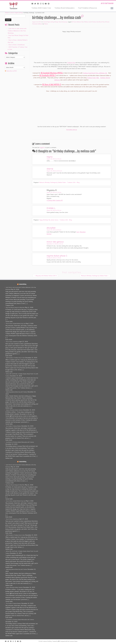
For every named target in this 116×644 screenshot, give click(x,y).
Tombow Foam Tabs (93, 78)
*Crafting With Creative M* (55, 200)
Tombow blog (71, 63)
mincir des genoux (55, 242)
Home (7, 13)
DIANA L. (51, 208)
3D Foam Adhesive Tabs (78, 22)
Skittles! (49, 234)
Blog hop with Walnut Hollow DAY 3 (45, 276)
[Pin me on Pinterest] (49, 4)
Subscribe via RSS (12, 71)
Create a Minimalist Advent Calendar (14, 410)
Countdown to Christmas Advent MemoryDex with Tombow (20, 442)
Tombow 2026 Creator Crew (41, 8)
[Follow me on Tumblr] (44, 4)
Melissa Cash (88, 22)
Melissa (46, 24)
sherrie (50, 169)
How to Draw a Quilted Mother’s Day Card (16, 324)
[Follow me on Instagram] (41, 4)
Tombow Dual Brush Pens (98, 22)
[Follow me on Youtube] (46, 4)
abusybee (51, 228)
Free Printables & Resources (88, 8)
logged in (42, 147)
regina (50, 157)
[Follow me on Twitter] (36, 4)
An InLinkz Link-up (72, 130)
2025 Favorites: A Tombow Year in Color (15, 358)
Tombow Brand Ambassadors (65, 8)
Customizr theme (73, 641)
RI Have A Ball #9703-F (52, 84)
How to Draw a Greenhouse (16, 45)
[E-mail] (33, 4)
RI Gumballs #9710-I (48, 75)
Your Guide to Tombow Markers (13, 426)
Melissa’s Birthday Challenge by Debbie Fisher (95, 276)
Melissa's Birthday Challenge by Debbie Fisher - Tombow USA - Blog (59, 182)
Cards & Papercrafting (16, 13)
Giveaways (65, 22)
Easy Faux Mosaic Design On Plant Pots (15, 308)
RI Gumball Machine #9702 (52, 73)
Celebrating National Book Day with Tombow (16, 392)
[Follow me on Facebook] (39, 4)
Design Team (58, 22)
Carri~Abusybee (81, 232)
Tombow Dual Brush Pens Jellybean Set (95, 73)
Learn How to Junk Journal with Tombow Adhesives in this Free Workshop (17, 31)
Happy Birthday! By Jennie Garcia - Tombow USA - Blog (56, 220)
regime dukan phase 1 (57, 256)
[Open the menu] (112, 8)
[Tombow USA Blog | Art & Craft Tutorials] (13, 6)
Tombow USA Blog (23, 284)
